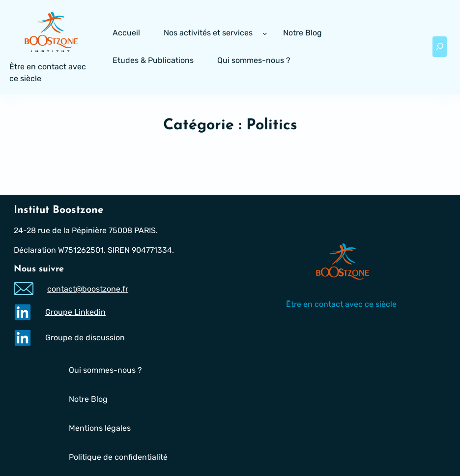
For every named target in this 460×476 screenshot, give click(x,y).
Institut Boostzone (59, 210)
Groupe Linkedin (75, 312)
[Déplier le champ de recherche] (440, 47)
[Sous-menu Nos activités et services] (265, 33)
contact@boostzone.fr (88, 289)
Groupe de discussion (85, 338)
